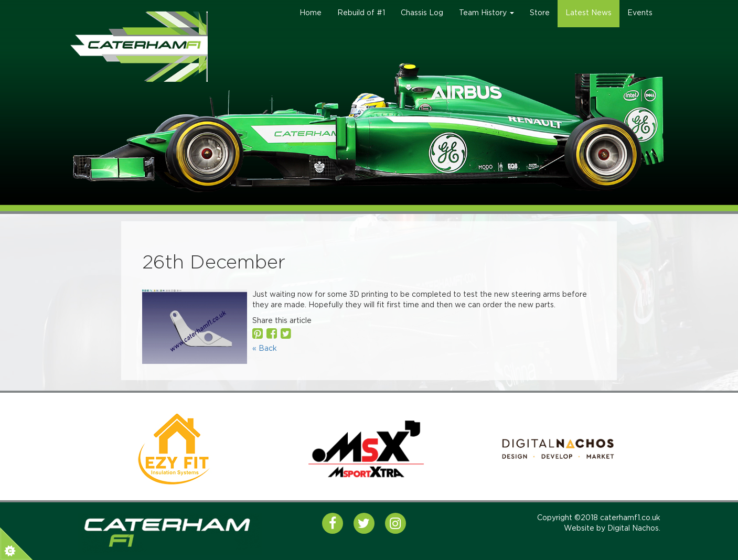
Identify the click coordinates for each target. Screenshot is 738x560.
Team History (486, 13)
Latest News (589, 13)
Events (640, 13)
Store (540, 13)
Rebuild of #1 (361, 13)
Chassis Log (422, 13)
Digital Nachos (633, 529)
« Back (265, 349)
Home (311, 13)
